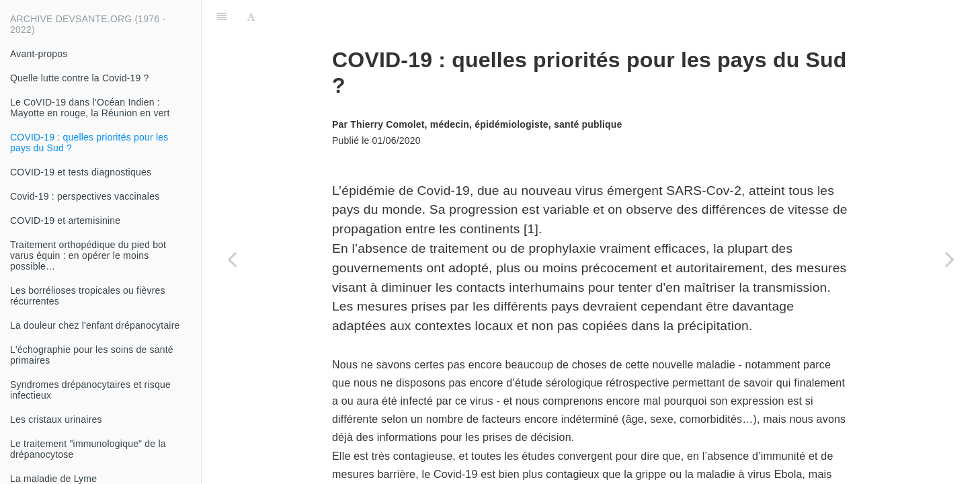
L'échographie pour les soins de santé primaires (92, 355)
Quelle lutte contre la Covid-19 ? (80, 78)
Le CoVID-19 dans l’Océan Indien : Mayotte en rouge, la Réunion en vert (90, 108)
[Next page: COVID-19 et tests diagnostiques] (950, 259)
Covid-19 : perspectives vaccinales (85, 196)
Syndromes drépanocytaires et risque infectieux (90, 390)
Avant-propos (39, 54)
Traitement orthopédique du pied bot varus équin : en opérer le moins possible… (88, 255)
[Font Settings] (251, 17)
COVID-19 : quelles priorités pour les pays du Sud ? (89, 143)
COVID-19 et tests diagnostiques (81, 172)
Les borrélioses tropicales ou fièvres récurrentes (88, 296)
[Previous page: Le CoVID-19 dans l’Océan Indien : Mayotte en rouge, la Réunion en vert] (232, 259)
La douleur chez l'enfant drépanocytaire (95, 325)
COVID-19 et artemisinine (65, 220)
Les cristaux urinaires (56, 419)
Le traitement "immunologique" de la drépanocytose (88, 449)
